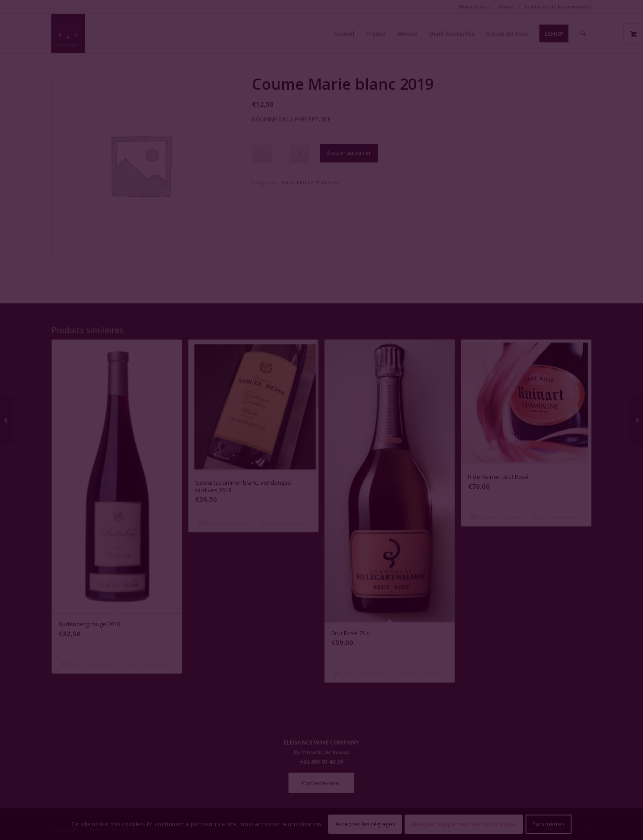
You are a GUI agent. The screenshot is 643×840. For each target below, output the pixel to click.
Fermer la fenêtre (321, 501)
